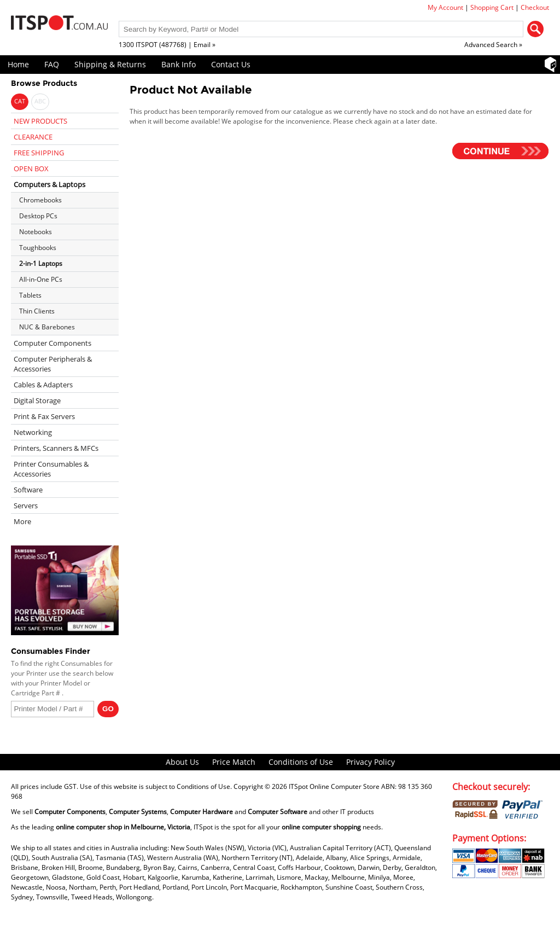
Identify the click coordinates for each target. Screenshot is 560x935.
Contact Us (231, 64)
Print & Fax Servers (44, 416)
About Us (182, 762)
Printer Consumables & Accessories (51, 469)
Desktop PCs (38, 216)
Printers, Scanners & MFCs (56, 448)
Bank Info (179, 64)
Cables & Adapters (43, 385)
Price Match (234, 762)
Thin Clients (37, 311)
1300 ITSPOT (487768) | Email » (167, 45)
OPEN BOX (31, 169)
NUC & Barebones (47, 327)
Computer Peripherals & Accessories (53, 364)
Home (18, 64)
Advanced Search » (493, 45)
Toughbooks (38, 248)
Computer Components (52, 343)
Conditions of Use (301, 762)
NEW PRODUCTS (40, 121)
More (22, 521)
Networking (33, 432)
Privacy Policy (371, 762)
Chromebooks (40, 200)
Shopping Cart (492, 7)
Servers (26, 506)
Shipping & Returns (110, 64)
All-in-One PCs (41, 279)
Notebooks (36, 232)
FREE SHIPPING (39, 153)
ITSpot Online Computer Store (334, 786)
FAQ (52, 64)
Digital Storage (37, 400)
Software (28, 490)
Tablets (30, 295)
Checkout (535, 7)
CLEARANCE (33, 137)
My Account (445, 7)
